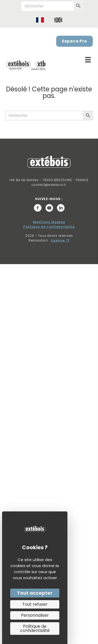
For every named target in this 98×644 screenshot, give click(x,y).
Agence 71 (60, 240)
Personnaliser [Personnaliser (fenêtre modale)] (35, 615)
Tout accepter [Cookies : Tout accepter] (35, 593)
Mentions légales (49, 222)
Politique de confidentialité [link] (35, 628)
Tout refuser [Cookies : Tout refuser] (35, 604)
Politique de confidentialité (49, 227)
